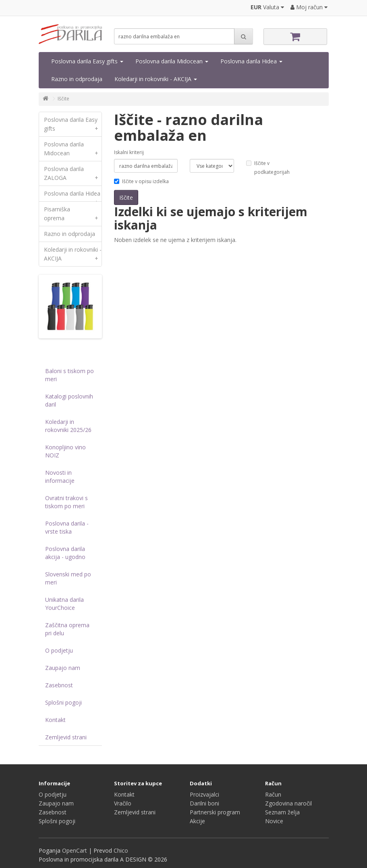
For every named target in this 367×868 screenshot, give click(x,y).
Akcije (197, 821)
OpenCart (75, 850)
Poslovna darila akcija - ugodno (65, 553)
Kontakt (55, 720)
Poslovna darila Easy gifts (87, 61)
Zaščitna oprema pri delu (67, 629)
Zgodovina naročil (288, 803)
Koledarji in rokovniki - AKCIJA (156, 79)
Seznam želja (282, 812)
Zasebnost (59, 685)
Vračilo (123, 803)
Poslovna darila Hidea (251, 61)
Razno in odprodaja (77, 79)
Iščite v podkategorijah (268, 168)
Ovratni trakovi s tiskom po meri (66, 502)
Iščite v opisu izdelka (141, 181)
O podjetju (59, 650)
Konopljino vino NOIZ (65, 451)
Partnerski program (215, 812)
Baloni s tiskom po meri (69, 375)
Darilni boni (204, 803)
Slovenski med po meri (68, 578)
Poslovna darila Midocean (172, 61)
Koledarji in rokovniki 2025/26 (68, 426)
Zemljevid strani (66, 737)
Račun (273, 794)
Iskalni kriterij (129, 152)
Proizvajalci (204, 794)
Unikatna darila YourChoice (64, 604)
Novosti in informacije (60, 477)
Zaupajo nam (63, 668)
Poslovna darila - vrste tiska (67, 527)
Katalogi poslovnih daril (69, 400)
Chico (121, 850)
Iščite (63, 99)
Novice (274, 821)
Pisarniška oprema (73, 216)
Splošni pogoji (63, 702)
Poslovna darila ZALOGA (73, 175)
